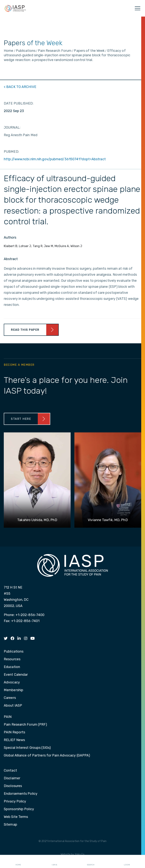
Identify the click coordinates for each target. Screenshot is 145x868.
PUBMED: (11, 152)
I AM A (54, 862)
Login (127, 862)
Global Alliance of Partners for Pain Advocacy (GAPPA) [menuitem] (47, 756)
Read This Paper (25, 330)
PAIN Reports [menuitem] (14, 732)
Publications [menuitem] (14, 652)
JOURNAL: (12, 127)
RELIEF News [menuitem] (14, 740)
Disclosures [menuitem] (13, 786)
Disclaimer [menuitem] (12, 778)
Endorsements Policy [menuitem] (21, 794)
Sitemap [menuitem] (10, 825)
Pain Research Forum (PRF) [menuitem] (25, 725)
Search (91, 862)
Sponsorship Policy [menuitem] (19, 809)
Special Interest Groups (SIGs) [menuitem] (27, 748)
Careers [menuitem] (10, 698)
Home (18, 862)
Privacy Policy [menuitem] (15, 802)
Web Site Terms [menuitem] (16, 817)
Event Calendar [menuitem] (16, 675)
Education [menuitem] (12, 667)
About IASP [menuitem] (13, 706)
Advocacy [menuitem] (12, 682)
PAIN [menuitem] (8, 717)
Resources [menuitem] (12, 659)
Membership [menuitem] (13, 690)
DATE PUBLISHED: (19, 103)
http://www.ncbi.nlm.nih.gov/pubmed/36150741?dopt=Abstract (55, 159)
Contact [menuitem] (10, 771)
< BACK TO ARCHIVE (20, 87)
